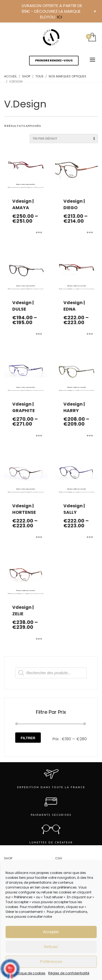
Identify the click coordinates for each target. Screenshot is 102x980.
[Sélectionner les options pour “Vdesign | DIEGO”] (90, 233)
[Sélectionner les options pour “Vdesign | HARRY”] (90, 436)
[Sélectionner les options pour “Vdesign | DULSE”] (39, 334)
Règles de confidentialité (69, 973)
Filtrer (28, 738)
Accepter (51, 932)
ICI (60, 17)
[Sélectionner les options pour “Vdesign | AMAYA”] (39, 233)
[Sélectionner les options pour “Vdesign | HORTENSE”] (39, 538)
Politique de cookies (29, 973)
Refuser (51, 947)
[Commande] (64, 139)
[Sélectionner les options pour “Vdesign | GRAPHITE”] (39, 436)
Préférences (51, 961)
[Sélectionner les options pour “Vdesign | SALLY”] (90, 538)
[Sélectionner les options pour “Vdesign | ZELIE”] (39, 639)
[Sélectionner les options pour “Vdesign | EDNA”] (90, 334)
